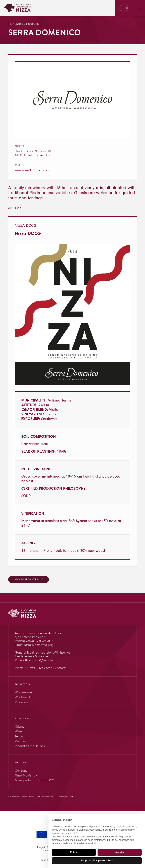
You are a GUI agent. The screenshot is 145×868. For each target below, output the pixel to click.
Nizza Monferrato (26, 775)
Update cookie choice (46, 797)
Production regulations (30, 746)
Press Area (45, 668)
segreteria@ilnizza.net (55, 653)
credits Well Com (66, 797)
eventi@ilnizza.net (37, 656)
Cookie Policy (14, 797)
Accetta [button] (120, 852)
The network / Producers (24, 24)
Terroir (19, 736)
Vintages (21, 741)
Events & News (25, 668)
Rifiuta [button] (74, 852)
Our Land (21, 771)
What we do (23, 697)
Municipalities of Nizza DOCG (35, 780)
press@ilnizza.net (44, 660)
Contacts (61, 668)
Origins (20, 727)
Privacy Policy (28, 797)
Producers (22, 702)
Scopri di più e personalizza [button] (97, 861)
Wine (18, 731)
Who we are (23, 692)
